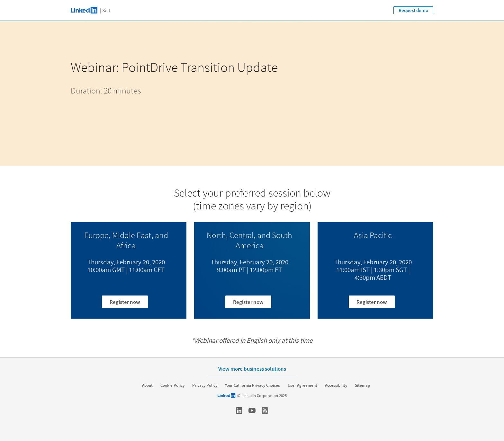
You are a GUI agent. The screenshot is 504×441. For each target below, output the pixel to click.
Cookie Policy (172, 385)
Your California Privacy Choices (252, 385)
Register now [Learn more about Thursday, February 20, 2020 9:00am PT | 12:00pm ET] (248, 302)
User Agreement (302, 385)
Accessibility (336, 385)
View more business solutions (252, 369)
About (147, 385)
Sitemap (362, 385)
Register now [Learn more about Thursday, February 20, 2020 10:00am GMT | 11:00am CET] (125, 302)
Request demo (413, 10)
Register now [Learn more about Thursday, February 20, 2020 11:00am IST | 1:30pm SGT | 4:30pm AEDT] (372, 302)
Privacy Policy (205, 385)
